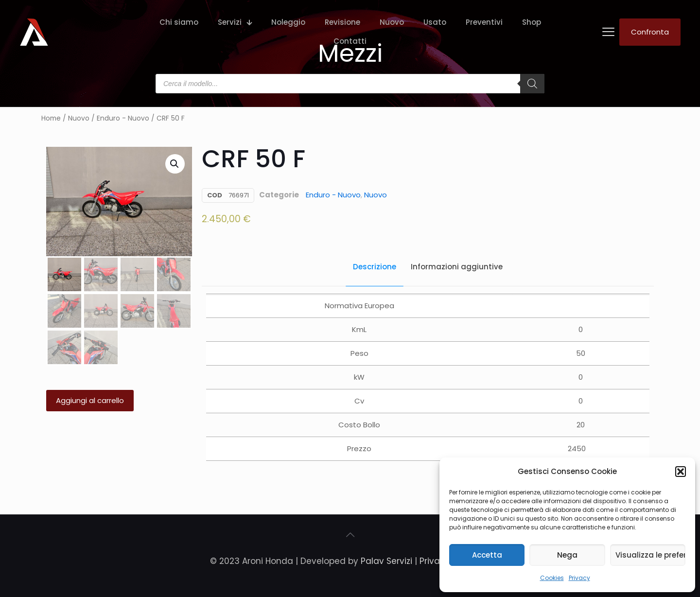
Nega (567, 555)
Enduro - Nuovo (123, 118)
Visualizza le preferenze (650, 555)
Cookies (552, 578)
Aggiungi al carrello (90, 400)
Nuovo (79, 118)
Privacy (579, 578)
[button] (681, 472)
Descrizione (375, 267)
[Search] (532, 84)
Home (51, 118)
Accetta (487, 555)
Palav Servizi (386, 561)
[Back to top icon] (350, 535)
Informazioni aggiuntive (457, 267)
